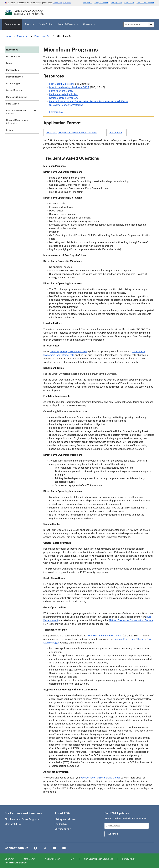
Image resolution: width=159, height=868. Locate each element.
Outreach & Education (22, 98)
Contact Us (129, 3)
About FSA (87, 3)
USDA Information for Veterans (66, 105)
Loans (9, 63)
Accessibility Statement (16, 863)
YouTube (54, 848)
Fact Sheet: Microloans (62, 84)
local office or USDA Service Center (101, 778)
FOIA (72, 859)
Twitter (45, 848)
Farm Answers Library (61, 91)
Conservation (12, 70)
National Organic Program (63, 98)
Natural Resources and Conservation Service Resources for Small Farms (89, 101)
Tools (28, 24)
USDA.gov (10, 859)
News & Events (66, 24)
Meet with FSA (13, 824)
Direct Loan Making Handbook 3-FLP (69, 87)
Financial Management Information (17, 122)
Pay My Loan (116, 3)
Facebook (35, 848)
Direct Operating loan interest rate (69, 352)
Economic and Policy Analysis (22, 113)
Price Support (22, 105)
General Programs (15, 90)
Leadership (61, 824)
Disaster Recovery (15, 77)
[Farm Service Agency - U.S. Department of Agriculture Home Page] (29, 12)
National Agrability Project (64, 94)
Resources (10, 24)
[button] (20, 25)
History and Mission (65, 819)
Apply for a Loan (101, 3)
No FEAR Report (53, 859)
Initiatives (22, 131)
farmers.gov (30, 859)
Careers (87, 24)
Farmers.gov (56, 112)
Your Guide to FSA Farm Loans (105, 636)
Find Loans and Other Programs (22, 819)
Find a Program (13, 56)
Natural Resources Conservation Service (131, 620)
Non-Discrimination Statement (98, 859)
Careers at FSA (63, 829)
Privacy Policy (129, 859)
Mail (64, 848)
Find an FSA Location (145, 3)
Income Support (14, 83)
